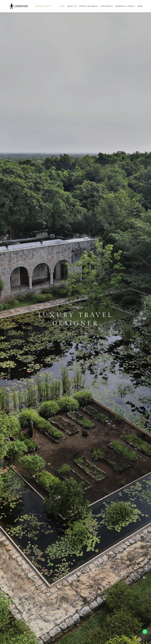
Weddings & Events (125, 6)
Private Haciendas (89, 6)
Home (62, 6)
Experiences (107, 6)
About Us (72, 6)
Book (140, 6)
